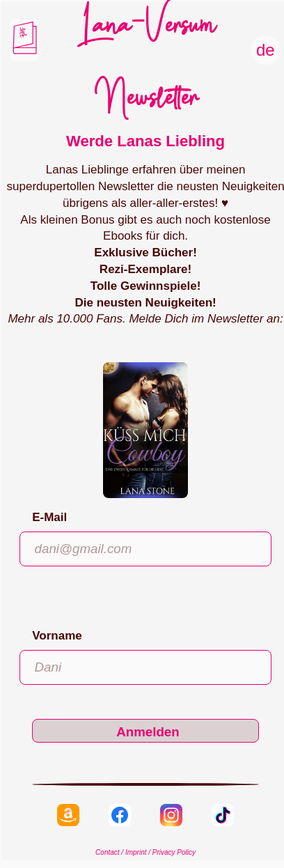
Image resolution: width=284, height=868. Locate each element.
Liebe (22, 30)
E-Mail (49, 517)
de (266, 50)
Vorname (57, 636)
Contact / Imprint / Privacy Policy (145, 852)
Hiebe (23, 36)
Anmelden (148, 732)
